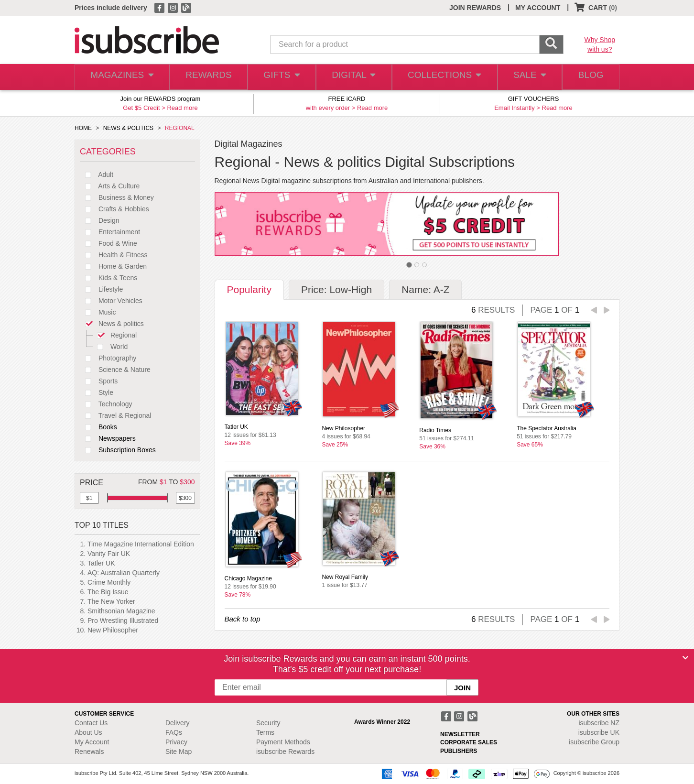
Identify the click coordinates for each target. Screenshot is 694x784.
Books (98, 427)
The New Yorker (111, 601)
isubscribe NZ (599, 723)
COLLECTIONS (442, 77)
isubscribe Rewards (285, 751)
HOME (83, 128)
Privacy (176, 742)
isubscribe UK (599, 732)
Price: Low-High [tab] (336, 289)
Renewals (89, 751)
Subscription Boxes (118, 450)
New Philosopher (113, 630)
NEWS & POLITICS (128, 128)
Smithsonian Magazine (121, 611)
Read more (182, 108)
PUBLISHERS (459, 751)
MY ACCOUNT (538, 8)
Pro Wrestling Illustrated (123, 621)
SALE (526, 77)
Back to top (243, 619)
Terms (265, 732)
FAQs (174, 732)
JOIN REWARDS (475, 8)
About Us (88, 732)
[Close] (685, 658)
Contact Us (91, 723)
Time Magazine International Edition (141, 544)
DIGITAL (353, 77)
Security (268, 723)
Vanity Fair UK (109, 554)
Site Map (179, 751)
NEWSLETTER (460, 734)
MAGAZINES (121, 77)
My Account (92, 742)
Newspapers (108, 438)
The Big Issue (108, 592)
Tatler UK (101, 563)
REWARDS (206, 77)
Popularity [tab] (249, 289)
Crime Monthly (109, 582)
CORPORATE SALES (469, 742)
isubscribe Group (594, 742)
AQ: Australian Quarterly (124, 573)
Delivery (178, 723)
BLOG (589, 77)
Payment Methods (283, 742)
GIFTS (280, 77)
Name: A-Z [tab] (425, 289)
